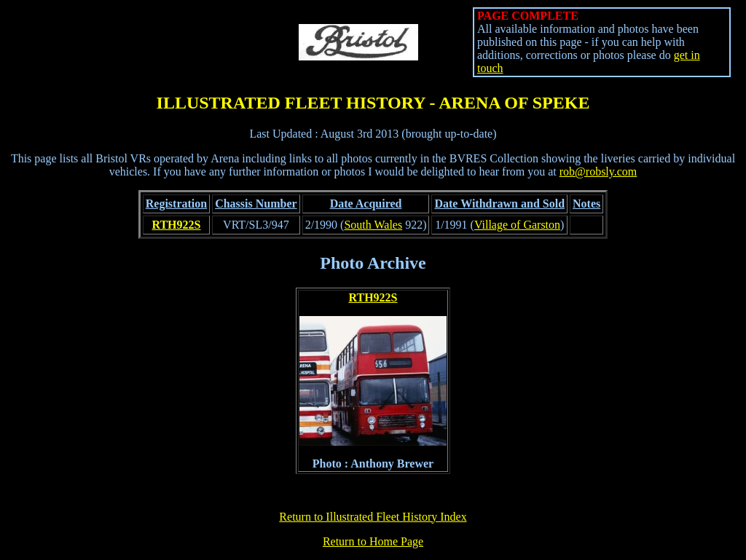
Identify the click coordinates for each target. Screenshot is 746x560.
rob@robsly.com (598, 171)
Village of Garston (517, 225)
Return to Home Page (373, 541)
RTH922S (176, 225)
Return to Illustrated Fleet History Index (373, 517)
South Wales (373, 225)
